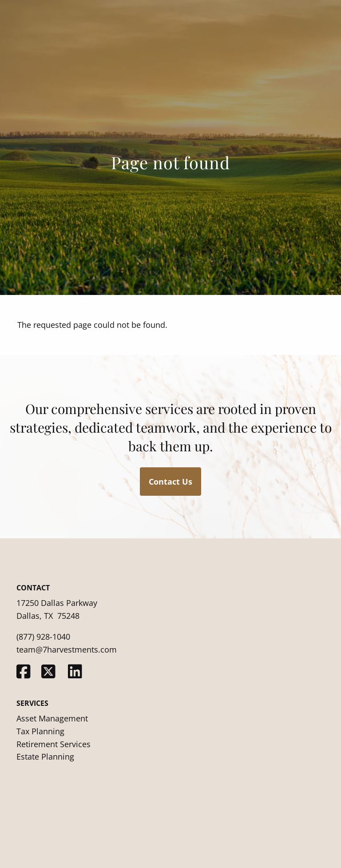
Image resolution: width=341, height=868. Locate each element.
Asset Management (52, 718)
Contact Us (170, 482)
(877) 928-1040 (43, 637)
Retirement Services (54, 744)
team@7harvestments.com (67, 649)
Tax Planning (40, 731)
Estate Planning (45, 757)
